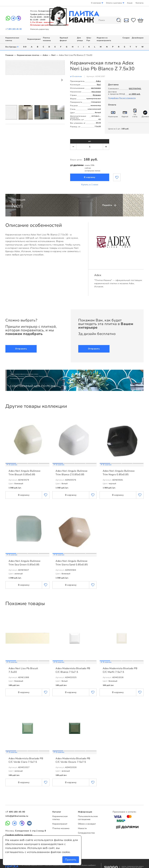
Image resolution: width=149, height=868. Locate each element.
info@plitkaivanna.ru (17, 816)
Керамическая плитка (28, 55)
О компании (96, 3)
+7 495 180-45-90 (14, 29)
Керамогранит (34, 39)
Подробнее (113, 98)
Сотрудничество (86, 833)
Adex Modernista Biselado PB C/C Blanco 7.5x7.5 (73, 670)
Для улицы (80, 39)
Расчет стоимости (128, 98)
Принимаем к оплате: (125, 812)
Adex (45, 55)
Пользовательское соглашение (88, 818)
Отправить (21, 349)
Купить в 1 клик (90, 185)
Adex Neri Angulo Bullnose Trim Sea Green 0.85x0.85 (25, 563)
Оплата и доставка (114, 3)
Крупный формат (64, 39)
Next (62, 80)
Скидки (126, 38)
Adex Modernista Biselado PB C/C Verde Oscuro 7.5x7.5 (73, 760)
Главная (9, 55)
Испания (97, 95)
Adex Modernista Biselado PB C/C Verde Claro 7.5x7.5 (26, 760)
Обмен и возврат (87, 824)
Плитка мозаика (47, 39)
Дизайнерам (138, 38)
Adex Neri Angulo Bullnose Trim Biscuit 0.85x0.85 (25, 473)
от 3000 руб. (135, 94)
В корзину (90, 177)
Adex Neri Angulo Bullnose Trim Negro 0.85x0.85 (119, 473)
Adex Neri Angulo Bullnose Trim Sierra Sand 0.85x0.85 (72, 563)
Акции (130, 3)
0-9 (25, 47)
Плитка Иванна (75, 16)
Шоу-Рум (89, 39)
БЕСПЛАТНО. (135, 89)
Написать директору (40, 29)
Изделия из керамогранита (104, 39)
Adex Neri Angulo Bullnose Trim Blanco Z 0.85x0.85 (72, 473)
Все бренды (12, 47)
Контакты (140, 3)
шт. (90, 141)
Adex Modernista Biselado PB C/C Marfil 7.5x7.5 (120, 670)
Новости (82, 828)
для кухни (96, 92)
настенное (96, 88)
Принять (71, 860)
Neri (53, 55)
